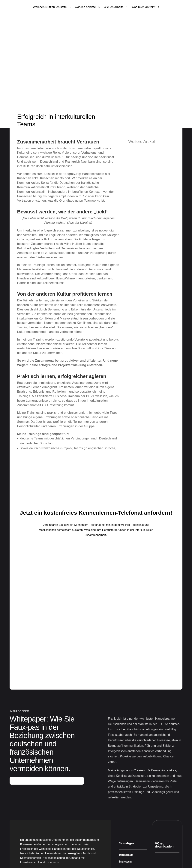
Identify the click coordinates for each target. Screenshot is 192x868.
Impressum (125, 815)
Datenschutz (126, 809)
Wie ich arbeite (114, 7)
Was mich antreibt (143, 7)
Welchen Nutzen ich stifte (50, 7)
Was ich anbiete (85, 7)
